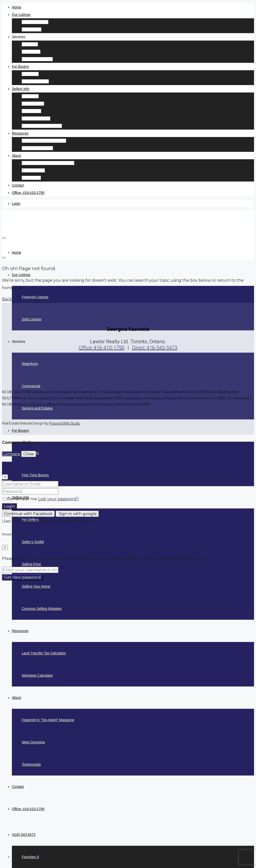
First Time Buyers (35, 81)
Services (19, 37)
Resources (20, 133)
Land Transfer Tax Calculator (44, 141)
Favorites (30, 857)
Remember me (21, 499)
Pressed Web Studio (65, 423)
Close (29, 454)
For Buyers (20, 67)
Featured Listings (35, 22)
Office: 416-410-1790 (28, 193)
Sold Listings (32, 29)
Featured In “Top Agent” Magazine (48, 163)
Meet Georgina (33, 170)
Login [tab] (17, 465)
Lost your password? (58, 499)
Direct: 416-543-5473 (155, 348)
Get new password (22, 577)
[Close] (5, 477)
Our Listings (21, 15)
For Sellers (30, 96)
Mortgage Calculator (37, 148)
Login (16, 204)
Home (16, 7)
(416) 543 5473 (24, 835)
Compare (11, 454)
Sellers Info (21, 89)
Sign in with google (77, 514)
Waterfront (30, 44)
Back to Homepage (21, 299)
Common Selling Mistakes (42, 126)
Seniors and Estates (37, 59)
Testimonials (31, 178)
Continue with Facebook (28, 514)
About (16, 156)
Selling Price (31, 111)
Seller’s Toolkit (33, 104)
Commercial (31, 52)
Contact (18, 185)
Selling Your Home (36, 118)
